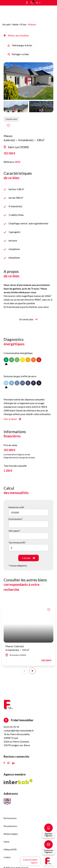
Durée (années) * (16, 519)
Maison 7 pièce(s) (17, 648)
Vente (15, 24)
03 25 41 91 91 (11, 727)
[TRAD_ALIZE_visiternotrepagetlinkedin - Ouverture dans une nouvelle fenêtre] (13, 763)
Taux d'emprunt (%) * (17, 543)
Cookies (7, 857)
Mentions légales (11, 834)
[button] (32, 671)
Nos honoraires (10, 818)
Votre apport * (14, 531)
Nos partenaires (10, 826)
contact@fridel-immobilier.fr (19, 730)
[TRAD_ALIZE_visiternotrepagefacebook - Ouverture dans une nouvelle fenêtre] (4, 763)
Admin (7, 842)
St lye (23, 24)
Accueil (6, 24)
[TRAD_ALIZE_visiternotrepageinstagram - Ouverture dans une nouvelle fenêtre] (8, 763)
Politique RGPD (10, 850)
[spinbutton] (28, 548)
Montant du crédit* (16, 507)
